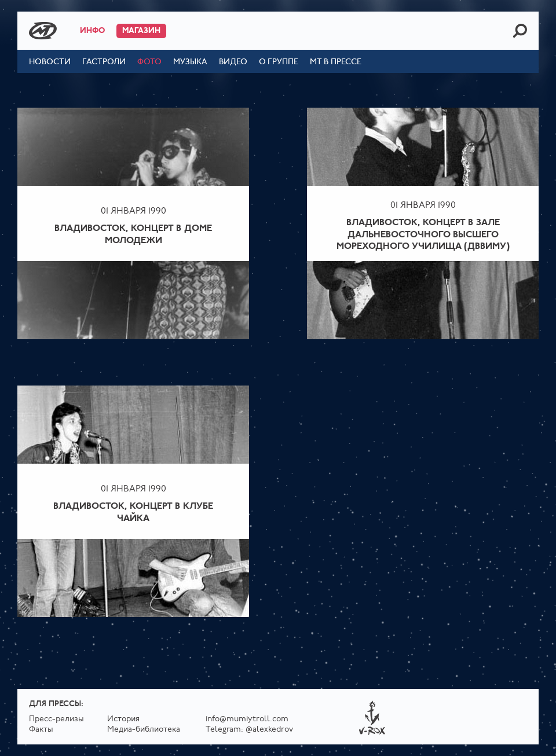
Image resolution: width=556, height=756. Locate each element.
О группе (279, 62)
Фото (149, 62)
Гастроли (104, 62)
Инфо (92, 31)
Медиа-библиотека (144, 730)
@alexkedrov (269, 730)
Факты (41, 730)
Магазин (141, 31)
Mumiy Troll (43, 31)
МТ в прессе (336, 62)
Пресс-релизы (56, 719)
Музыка (190, 62)
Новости (50, 62)
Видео (233, 62)
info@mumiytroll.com (247, 719)
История (123, 719)
